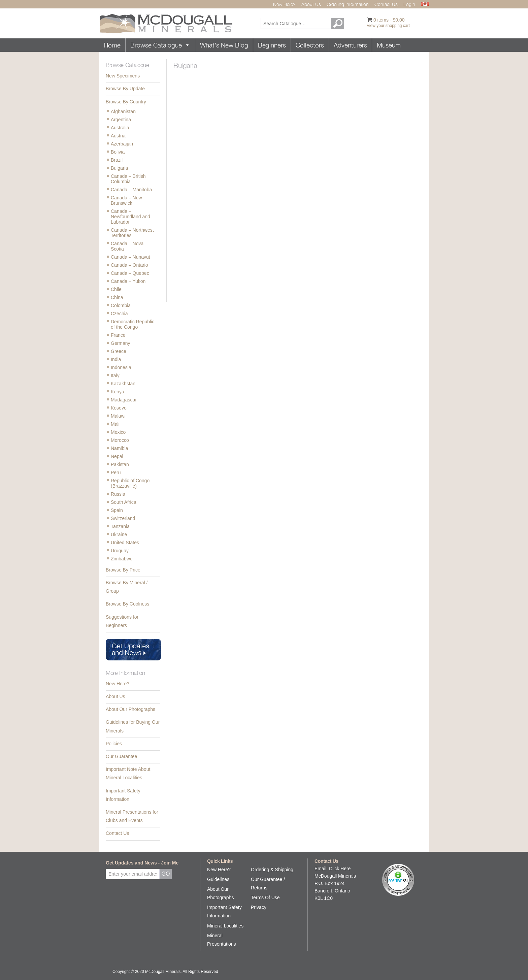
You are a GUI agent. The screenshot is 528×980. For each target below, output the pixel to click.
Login (409, 4)
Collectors (310, 45)
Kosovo (119, 408)
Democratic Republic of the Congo (133, 324)
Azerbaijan (122, 144)
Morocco (120, 440)
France (118, 335)
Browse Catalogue (160, 45)
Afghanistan (123, 111)
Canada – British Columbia (128, 179)
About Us (311, 4)
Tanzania (120, 526)
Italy (115, 375)
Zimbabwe (122, 559)
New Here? (284, 4)
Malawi (118, 416)
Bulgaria (119, 168)
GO (339, 23)
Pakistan (120, 464)
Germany (121, 343)
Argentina (121, 120)
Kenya (118, 392)
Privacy (259, 907)
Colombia (121, 305)
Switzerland (123, 518)
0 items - (389, 20)
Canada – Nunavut (130, 257)
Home (112, 45)
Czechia (119, 314)
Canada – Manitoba (131, 190)
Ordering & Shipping (272, 870)
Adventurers (350, 45)
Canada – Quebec (130, 273)
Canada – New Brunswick (126, 200)
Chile (116, 289)
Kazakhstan (123, 384)
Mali (115, 424)
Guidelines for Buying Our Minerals (133, 726)
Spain (117, 510)
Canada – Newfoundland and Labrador (130, 217)
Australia (120, 128)
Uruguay (120, 551)
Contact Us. (387, 4)
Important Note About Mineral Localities (128, 773)
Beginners (272, 45)
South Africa (124, 502)
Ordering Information (348, 4)
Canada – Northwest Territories (132, 233)
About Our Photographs (130, 709)
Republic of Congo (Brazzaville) (130, 483)
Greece (119, 351)
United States (125, 543)
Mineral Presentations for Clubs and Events (132, 816)
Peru (116, 472)
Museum (389, 45)
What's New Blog (224, 45)
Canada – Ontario (129, 265)
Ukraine (119, 534)
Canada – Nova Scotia (127, 246)
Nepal (117, 456)
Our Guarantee (121, 756)
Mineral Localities (225, 926)
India (116, 359)
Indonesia (121, 367)
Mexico (118, 432)
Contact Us (117, 833)
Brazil (117, 160)
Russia (118, 494)
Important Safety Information (123, 795)
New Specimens (123, 76)
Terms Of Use (265, 897)
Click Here (340, 869)
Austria (118, 136)
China (117, 297)
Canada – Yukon (128, 281)
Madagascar (124, 400)
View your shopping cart (388, 26)
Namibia (119, 448)
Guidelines (218, 879)
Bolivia (118, 152)
